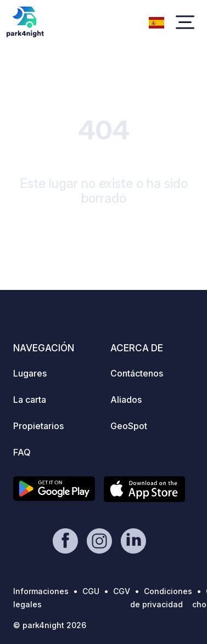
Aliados (126, 400)
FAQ (22, 452)
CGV (122, 591)
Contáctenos (137, 373)
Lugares (30, 373)
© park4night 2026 (50, 625)
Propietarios (38, 426)
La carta (30, 400)
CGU (91, 591)
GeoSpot (129, 426)
